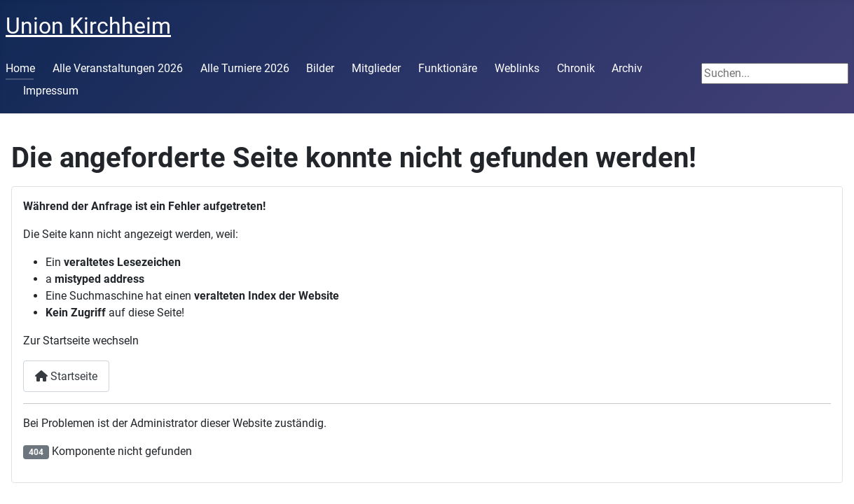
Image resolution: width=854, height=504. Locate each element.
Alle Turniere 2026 (245, 68)
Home (20, 68)
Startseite (66, 376)
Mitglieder (376, 68)
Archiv (627, 68)
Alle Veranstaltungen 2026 (118, 68)
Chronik (576, 68)
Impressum (51, 91)
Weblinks (517, 68)
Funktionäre (448, 68)
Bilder (320, 68)
